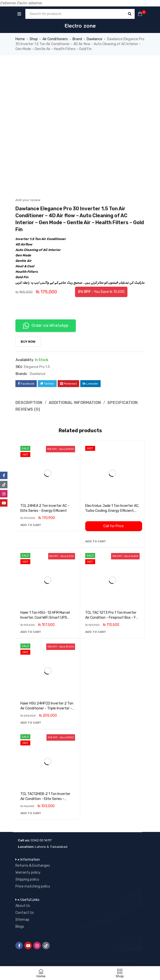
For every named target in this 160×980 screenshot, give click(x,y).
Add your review (28, 200)
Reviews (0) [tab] (28, 409)
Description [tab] (29, 403)
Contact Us (25, 913)
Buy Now (28, 342)
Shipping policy (27, 879)
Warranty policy (28, 873)
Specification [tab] (122, 403)
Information (30, 860)
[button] (31, 525)
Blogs (20, 927)
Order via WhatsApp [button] (46, 326)
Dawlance (95, 39)
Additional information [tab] (75, 403)
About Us (23, 906)
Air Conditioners (55, 39)
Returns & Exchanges (33, 866)
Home (20, 39)
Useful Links (30, 900)
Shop (34, 39)
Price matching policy (33, 886)
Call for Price (114, 526)
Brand (77, 39)
